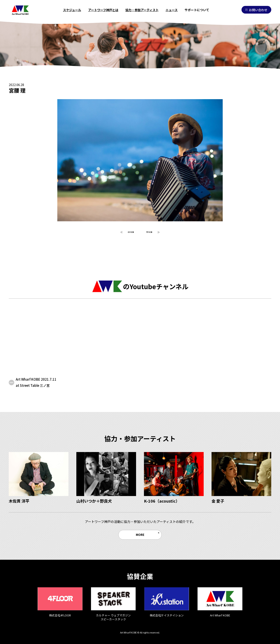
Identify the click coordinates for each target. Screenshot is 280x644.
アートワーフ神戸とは (103, 10)
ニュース (172, 10)
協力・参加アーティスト (142, 10)
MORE (140, 535)
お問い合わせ (256, 10)
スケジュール (72, 10)
